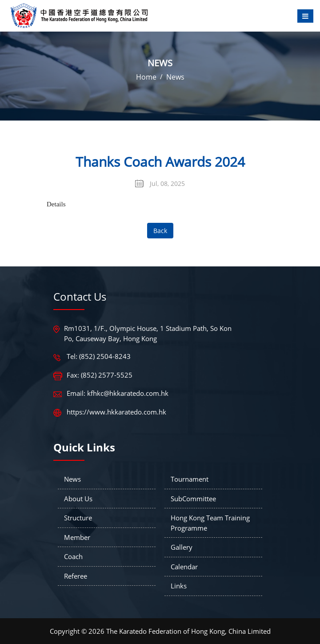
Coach (73, 556)
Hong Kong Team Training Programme (210, 523)
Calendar (184, 567)
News (175, 77)
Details (56, 204)
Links (179, 586)
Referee (76, 576)
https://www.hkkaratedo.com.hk (116, 412)
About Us (78, 499)
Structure (78, 518)
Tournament (190, 479)
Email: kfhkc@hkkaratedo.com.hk (118, 393)
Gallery (182, 547)
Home (146, 77)
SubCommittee (193, 499)
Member (77, 537)
